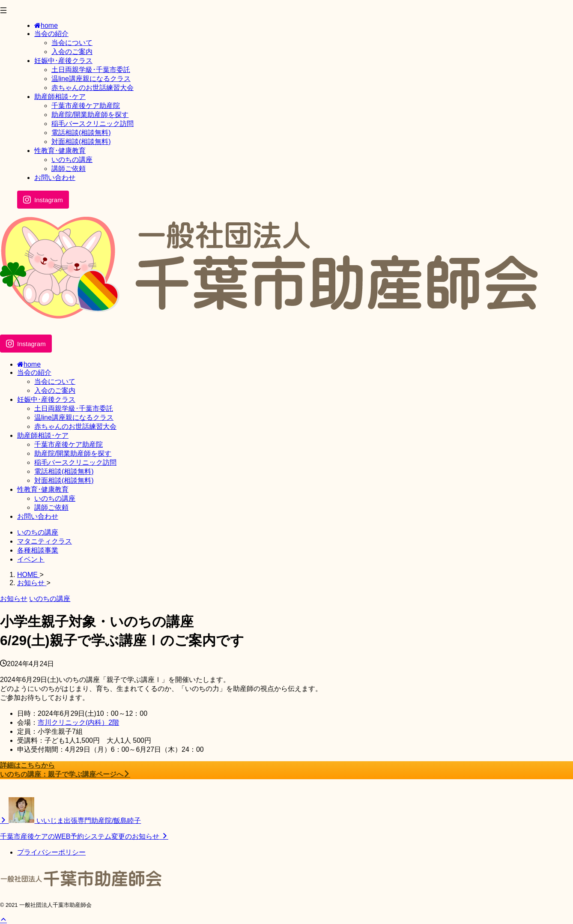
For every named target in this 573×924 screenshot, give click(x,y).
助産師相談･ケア (43, 435)
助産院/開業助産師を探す (73, 453)
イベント (31, 559)
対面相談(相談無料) (64, 480)
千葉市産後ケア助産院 (69, 444)
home (29, 364)
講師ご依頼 (51, 507)
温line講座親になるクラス (74, 417)
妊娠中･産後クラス (46, 399)
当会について (55, 381)
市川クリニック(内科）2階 (78, 722)
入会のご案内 (55, 390)
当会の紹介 (34, 372)
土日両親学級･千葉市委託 (74, 408)
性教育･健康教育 (43, 489)
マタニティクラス (45, 541)
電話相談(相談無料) (64, 471)
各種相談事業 (38, 550)
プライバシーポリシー (51, 852)
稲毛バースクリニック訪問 (75, 462)
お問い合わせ (38, 516)
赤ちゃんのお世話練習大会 (75, 426)
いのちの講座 (55, 498)
